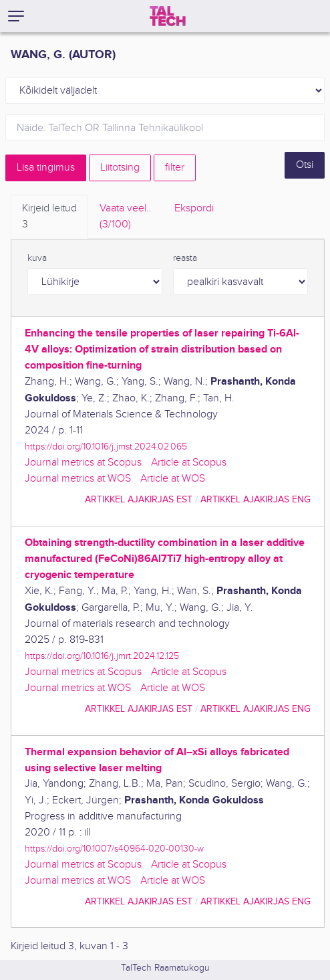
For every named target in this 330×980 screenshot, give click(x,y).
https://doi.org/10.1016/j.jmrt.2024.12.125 (102, 656)
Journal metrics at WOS (78, 479)
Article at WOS (173, 479)
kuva (37, 258)
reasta (185, 258)
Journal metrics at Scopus (83, 463)
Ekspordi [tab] (194, 208)
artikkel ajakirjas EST (139, 499)
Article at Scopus (189, 463)
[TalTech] (168, 16)
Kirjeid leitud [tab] (49, 217)
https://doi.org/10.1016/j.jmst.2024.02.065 (106, 447)
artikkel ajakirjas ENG (256, 499)
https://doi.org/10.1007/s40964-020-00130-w (114, 849)
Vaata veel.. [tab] (126, 217)
